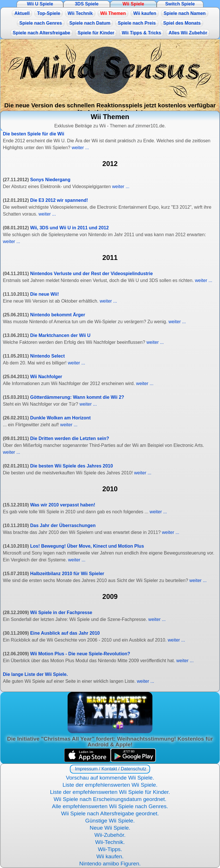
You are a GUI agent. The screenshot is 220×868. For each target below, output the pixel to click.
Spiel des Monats (182, 23)
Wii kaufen (145, 13)
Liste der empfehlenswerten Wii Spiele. (110, 785)
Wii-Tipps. (110, 849)
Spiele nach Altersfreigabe (42, 33)
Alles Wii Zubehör (188, 33)
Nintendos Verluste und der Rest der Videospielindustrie (91, 274)
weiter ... (80, 148)
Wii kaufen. (110, 856)
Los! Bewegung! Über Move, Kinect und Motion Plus (87, 546)
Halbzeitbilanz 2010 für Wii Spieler (67, 574)
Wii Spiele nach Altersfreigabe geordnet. (110, 813)
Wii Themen (113, 13)
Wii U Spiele (40, 4)
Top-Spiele (49, 13)
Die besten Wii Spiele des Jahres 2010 (71, 466)
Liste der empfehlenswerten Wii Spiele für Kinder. (110, 792)
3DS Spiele (87, 4)
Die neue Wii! (44, 294)
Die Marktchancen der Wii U (60, 335)
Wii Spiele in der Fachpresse (61, 612)
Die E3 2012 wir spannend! (59, 200)
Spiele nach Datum (90, 23)
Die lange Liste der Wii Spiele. (35, 674)
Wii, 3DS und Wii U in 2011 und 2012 (69, 228)
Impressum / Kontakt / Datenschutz (110, 769)
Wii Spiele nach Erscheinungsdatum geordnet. (110, 799)
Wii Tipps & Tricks (141, 33)
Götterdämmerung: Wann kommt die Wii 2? (77, 397)
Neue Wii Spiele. (110, 828)
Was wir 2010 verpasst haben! (63, 505)
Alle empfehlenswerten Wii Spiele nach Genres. (110, 806)
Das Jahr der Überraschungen (63, 525)
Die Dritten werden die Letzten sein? (70, 438)
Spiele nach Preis (137, 23)
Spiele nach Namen (185, 13)
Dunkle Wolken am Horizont (60, 418)
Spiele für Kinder (96, 33)
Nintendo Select (47, 356)
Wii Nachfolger (46, 377)
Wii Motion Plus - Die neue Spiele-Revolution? (80, 654)
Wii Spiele (133, 4)
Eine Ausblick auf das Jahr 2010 (65, 633)
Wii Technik (80, 13)
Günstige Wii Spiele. (110, 821)
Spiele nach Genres (41, 23)
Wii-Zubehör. (110, 835)
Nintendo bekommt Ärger (58, 315)
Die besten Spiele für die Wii (34, 134)
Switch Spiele (180, 4)
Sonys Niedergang (50, 180)
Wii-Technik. (110, 842)
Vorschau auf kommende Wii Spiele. (110, 778)
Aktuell (22, 13)
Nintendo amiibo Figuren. (110, 864)
